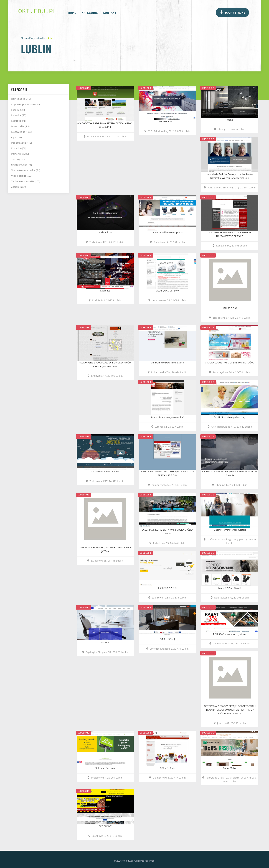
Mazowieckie (22, 132)
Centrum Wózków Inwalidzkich (167, 363)
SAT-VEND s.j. (167, 768)
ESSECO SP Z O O (167, 588)
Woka (230, 120)
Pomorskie (20, 154)
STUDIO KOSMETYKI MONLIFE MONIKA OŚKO (230, 363)
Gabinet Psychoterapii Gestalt (230, 530)
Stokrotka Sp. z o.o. (105, 768)
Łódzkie (18, 110)
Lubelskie (41, 38)
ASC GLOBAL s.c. (167, 121)
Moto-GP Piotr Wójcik (230, 588)
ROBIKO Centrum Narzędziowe (230, 634)
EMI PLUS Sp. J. (167, 639)
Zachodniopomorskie (26, 181)
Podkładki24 (105, 232)
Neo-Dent (105, 642)
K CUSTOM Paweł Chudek (105, 472)
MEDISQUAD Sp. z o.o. (168, 291)
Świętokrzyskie (21, 165)
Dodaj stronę (232, 12)
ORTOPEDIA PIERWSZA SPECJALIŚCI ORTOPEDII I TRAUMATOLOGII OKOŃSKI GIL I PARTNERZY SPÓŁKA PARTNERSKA (230, 710)
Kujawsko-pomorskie (25, 104)
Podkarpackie (21, 143)
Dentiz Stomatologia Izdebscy (230, 417)
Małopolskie (21, 126)
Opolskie (18, 137)
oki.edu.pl (37, 12)
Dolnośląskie (21, 99)
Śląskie (18, 159)
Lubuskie (18, 121)
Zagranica (19, 187)
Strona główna (28, 38)
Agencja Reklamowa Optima (167, 232)
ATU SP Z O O (230, 308)
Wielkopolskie (22, 176)
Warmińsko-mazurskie (26, 170)
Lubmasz (105, 291)
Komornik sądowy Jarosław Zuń (167, 417)
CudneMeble (230, 768)
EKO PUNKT (105, 826)
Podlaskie (19, 148)
